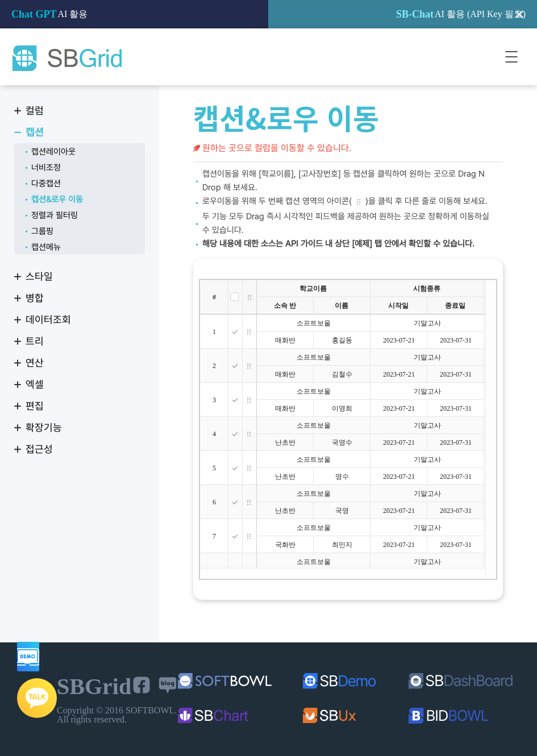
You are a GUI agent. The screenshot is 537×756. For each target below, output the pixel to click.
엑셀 (35, 384)
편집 (35, 406)
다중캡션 (46, 183)
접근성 (39, 449)
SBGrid (66, 59)
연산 (35, 363)
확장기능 (44, 427)
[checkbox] (234, 297)
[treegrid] (348, 429)
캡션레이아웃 (53, 152)
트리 (35, 341)
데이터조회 (48, 319)
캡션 (35, 132)
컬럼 (35, 110)
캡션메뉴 (46, 247)
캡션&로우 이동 (57, 199)
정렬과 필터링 (55, 215)
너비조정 (46, 168)
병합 (35, 298)
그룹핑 (42, 231)
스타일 (39, 276)
